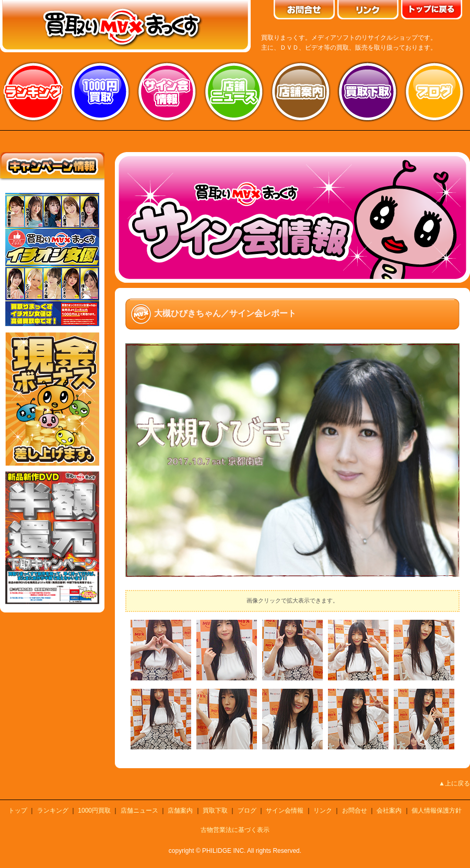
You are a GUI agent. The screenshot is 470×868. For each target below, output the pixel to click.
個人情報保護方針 (437, 811)
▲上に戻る (454, 783)
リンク (323, 811)
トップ (18, 811)
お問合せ (355, 811)
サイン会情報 (167, 91)
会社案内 (389, 811)
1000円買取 (94, 811)
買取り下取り (368, 91)
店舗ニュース (234, 91)
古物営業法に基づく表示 (235, 830)
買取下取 (215, 811)
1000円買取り (100, 91)
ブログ (434, 91)
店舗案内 (301, 91)
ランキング (33, 91)
